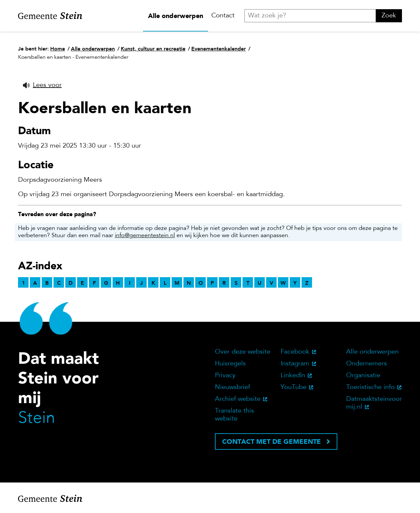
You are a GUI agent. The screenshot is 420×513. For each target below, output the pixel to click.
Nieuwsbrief (232, 387)
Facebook (295, 352)
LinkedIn (293, 376)
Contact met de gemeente (272, 441)
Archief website (238, 399)
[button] (42, 85)
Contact (223, 16)
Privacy (225, 376)
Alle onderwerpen (176, 16)
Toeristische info (370, 387)
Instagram (295, 364)
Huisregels (230, 364)
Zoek (389, 16)
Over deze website (243, 352)
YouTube (294, 387)
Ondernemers (367, 364)
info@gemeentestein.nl (145, 236)
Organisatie (363, 376)
